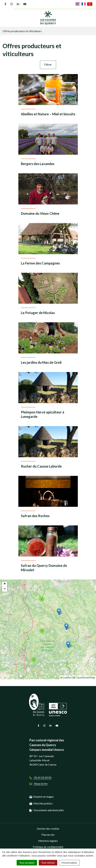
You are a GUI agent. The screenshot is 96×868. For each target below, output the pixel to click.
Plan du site (48, 835)
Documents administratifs (49, 810)
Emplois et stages (43, 797)
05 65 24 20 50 (40, 777)
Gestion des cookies (48, 829)
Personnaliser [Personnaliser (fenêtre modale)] (69, 863)
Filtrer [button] (48, 65)
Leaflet (66, 677)
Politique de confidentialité (48, 847)
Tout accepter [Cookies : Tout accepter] (27, 863)
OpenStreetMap (86, 677)
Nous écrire (38, 784)
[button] (68, 645)
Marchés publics (43, 803)
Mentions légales (48, 841)
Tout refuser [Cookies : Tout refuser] (48, 863)
